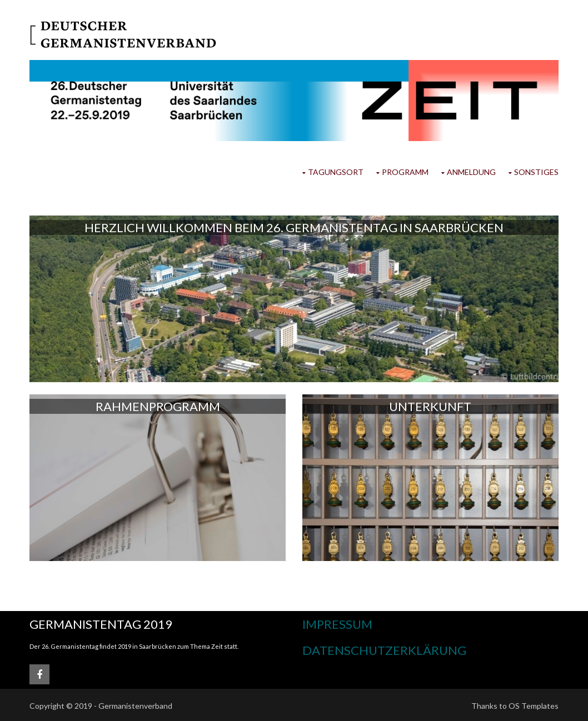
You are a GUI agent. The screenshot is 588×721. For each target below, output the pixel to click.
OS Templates (534, 706)
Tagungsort (336, 172)
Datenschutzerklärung (384, 650)
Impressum (337, 624)
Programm (405, 172)
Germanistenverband (135, 706)
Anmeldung (471, 172)
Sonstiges (536, 172)
